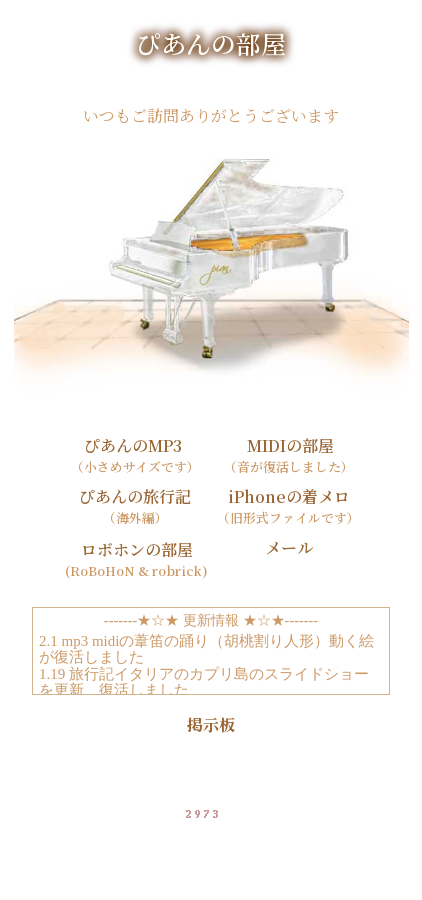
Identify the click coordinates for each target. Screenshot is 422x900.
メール (289, 547)
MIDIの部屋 (288, 445)
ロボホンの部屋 (135, 549)
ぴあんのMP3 (135, 445)
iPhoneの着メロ (289, 496)
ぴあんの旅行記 (135, 496)
